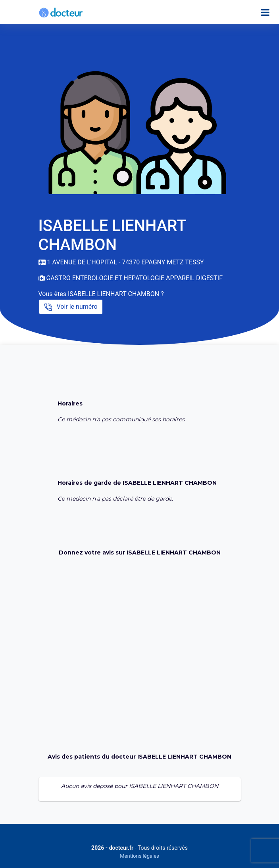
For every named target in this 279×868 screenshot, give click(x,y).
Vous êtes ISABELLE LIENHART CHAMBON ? (101, 294)
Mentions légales (139, 856)
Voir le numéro (71, 307)
